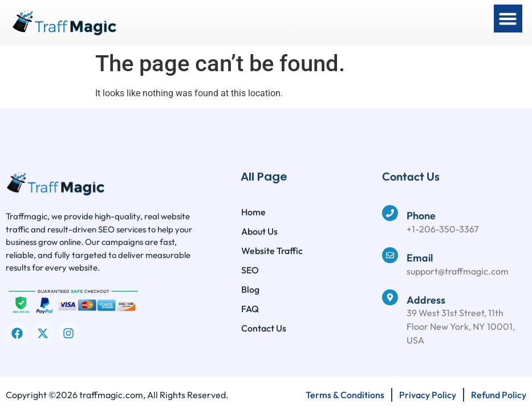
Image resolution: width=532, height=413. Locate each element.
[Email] (390, 255)
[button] (508, 19)
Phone (421, 216)
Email (420, 258)
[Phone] (390, 213)
